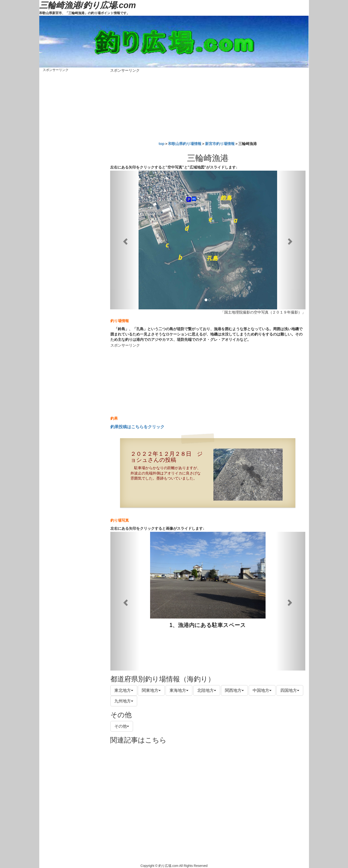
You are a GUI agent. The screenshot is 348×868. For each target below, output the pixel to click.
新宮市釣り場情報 (220, 144)
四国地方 (290, 690)
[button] (125, 240)
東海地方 (179, 690)
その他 (122, 726)
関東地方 (151, 690)
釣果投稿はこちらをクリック (137, 427)
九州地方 (124, 701)
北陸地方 (207, 690)
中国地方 (262, 690)
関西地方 (234, 690)
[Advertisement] (208, 106)
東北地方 (124, 690)
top (162, 144)
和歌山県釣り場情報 (185, 144)
